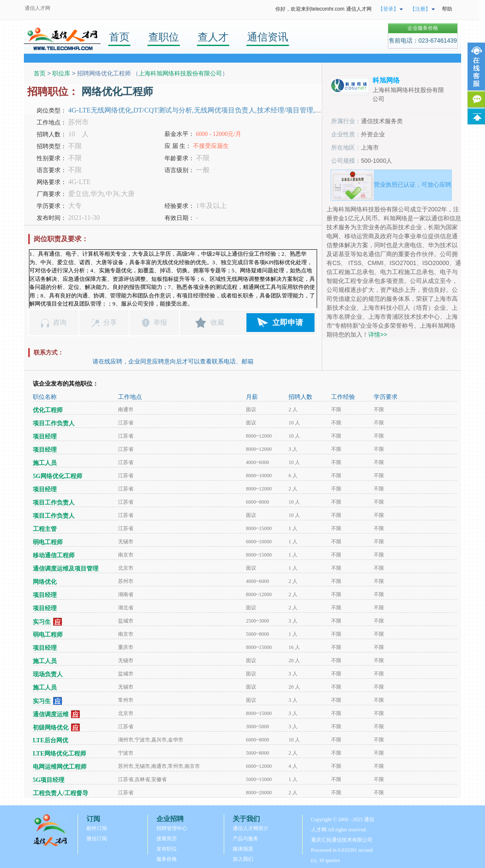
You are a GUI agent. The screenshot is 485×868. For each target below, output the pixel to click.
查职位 (164, 37)
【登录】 (388, 9)
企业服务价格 (423, 28)
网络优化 (45, 582)
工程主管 (45, 529)
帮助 (447, 9)
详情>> (378, 335)
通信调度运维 (51, 714)
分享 (110, 322)
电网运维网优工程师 (60, 767)
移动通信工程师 (54, 555)
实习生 (42, 621)
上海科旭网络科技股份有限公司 (180, 73)
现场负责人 (48, 674)
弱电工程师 (48, 542)
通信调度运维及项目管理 (66, 569)
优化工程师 (48, 410)
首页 (119, 37)
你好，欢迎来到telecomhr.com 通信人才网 (323, 9)
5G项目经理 (49, 780)
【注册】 (420, 9)
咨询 (60, 322)
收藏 (217, 322)
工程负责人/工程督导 (61, 793)
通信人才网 (38, 8)
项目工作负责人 (54, 423)
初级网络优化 (51, 727)
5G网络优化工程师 (58, 476)
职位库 (61, 73)
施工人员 (45, 463)
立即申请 (288, 323)
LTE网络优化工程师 (59, 754)
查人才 (213, 37)
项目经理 (45, 437)
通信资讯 (268, 37)
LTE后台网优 (51, 740)
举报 (160, 322)
